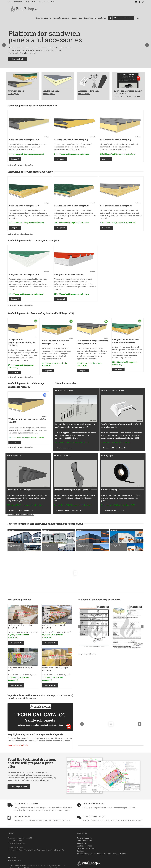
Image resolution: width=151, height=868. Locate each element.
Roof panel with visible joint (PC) (69, 274)
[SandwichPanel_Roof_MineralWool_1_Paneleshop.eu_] (121, 178)
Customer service (84, 846)
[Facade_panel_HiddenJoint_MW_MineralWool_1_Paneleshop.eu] (75, 178)
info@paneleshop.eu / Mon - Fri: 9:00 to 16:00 (40, 2)
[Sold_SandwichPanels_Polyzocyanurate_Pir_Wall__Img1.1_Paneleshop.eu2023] (23, 606)
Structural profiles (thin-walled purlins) (72, 490)
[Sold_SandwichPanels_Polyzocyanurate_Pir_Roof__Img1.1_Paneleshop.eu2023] (57, 606)
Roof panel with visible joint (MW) (116, 206)
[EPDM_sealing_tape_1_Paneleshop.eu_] (123, 461)
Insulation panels (85, 841)
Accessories (82, 843)
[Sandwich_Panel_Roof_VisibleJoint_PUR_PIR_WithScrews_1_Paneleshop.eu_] (121, 112)
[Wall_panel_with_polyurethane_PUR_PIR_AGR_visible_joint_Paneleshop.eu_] (23, 320)
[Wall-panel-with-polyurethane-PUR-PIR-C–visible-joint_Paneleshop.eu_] (28, 393)
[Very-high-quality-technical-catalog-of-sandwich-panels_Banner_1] (40, 703)
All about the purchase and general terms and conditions (101, 854)
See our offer (18, 59)
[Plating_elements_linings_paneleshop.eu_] (28, 461)
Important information (87, 848)
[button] (138, 18)
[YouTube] (9, 858)
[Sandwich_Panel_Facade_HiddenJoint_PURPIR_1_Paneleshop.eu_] (75, 112)
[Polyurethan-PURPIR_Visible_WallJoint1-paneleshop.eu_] (30, 112)
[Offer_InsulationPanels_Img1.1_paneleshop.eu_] (58, 74)
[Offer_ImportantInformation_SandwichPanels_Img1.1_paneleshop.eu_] (129, 74)
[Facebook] (12, 858)
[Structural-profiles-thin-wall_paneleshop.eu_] (75, 461)
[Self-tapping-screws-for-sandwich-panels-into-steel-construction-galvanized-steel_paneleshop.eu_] (76, 396)
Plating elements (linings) (19, 490)
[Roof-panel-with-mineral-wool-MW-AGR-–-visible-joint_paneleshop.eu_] (127, 320)
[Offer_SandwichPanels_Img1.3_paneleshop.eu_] (22, 74)
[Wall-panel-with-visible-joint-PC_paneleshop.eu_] (30, 247)
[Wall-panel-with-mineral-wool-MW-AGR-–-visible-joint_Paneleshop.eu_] (58, 320)
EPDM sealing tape (110, 490)
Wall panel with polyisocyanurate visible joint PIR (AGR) (22, 342)
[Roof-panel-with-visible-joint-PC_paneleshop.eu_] (75, 247)
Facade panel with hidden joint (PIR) (71, 140)
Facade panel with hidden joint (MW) (71, 206)
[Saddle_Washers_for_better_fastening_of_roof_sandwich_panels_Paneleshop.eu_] (122, 396)
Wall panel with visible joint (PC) (24, 274)
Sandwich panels (84, 838)
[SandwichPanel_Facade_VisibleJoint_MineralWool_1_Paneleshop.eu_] (30, 178)
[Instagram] (15, 858)
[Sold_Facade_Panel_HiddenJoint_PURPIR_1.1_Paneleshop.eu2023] (57, 648)
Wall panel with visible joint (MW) (24, 206)
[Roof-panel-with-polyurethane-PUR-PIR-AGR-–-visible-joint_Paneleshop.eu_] (93, 320)
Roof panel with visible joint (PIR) (115, 140)
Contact (80, 851)
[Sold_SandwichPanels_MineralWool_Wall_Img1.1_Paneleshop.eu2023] (23, 648)
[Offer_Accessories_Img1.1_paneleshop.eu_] (93, 74)
